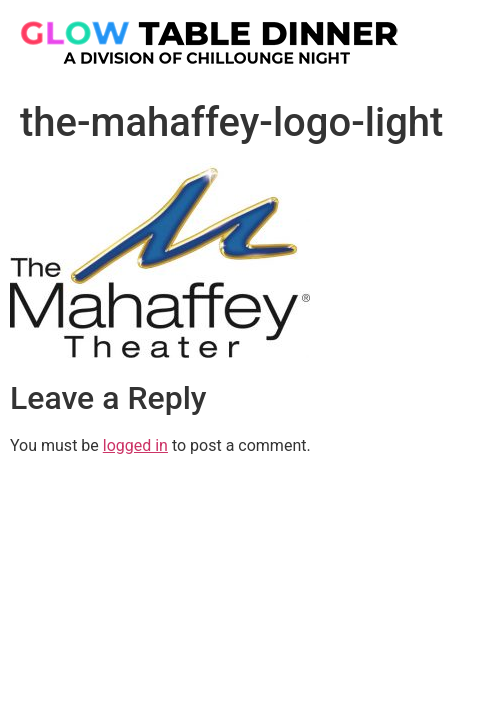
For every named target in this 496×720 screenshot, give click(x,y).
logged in (135, 445)
